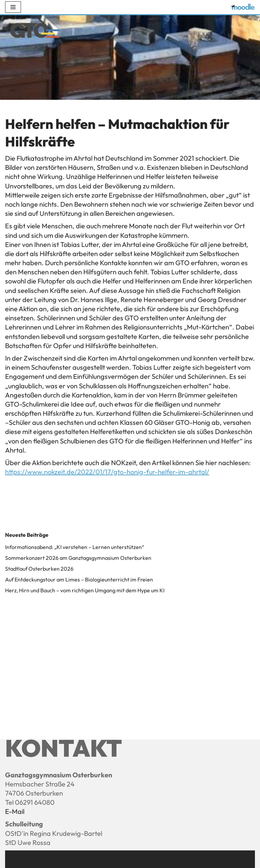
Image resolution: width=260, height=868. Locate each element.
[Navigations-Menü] (13, 7)
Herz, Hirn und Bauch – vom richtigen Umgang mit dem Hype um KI (85, 590)
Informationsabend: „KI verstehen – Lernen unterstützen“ (75, 547)
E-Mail (15, 811)
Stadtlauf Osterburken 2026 (39, 569)
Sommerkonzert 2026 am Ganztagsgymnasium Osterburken (78, 558)
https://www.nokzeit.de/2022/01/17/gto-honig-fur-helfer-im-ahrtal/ (107, 472)
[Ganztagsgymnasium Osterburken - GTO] (35, 32)
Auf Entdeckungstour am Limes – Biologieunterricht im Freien (79, 579)
